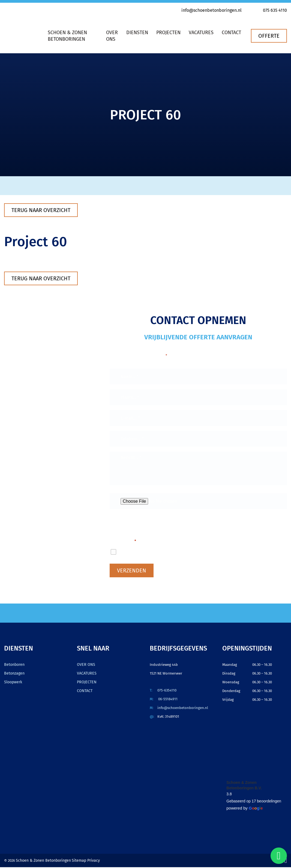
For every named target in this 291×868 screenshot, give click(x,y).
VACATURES (86, 674)
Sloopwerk (13, 683)
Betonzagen (14, 674)
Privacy (89, 861)
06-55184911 (167, 700)
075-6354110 (167, 691)
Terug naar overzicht (41, 210)
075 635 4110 (271, 10)
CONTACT (84, 692)
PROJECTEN (86, 683)
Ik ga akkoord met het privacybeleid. (165, 553)
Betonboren (14, 665)
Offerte (269, 36)
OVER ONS (85, 665)
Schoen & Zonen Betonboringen (42, 861)
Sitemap (76, 861)
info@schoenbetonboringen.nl (208, 10)
